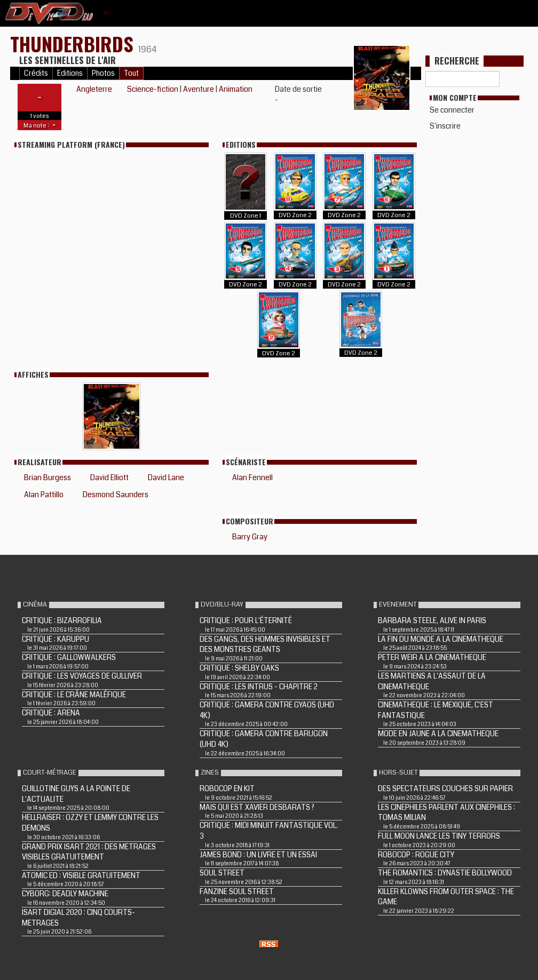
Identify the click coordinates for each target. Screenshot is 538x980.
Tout (131, 73)
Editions (70, 73)
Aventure (199, 89)
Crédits (36, 73)
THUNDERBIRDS (74, 43)
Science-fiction (153, 89)
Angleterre (94, 89)
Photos (103, 73)
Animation (236, 89)
